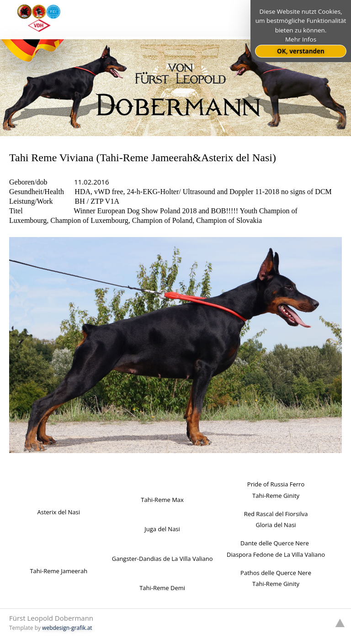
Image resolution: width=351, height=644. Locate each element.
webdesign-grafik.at (67, 628)
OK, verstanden (301, 51)
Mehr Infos (301, 39)
